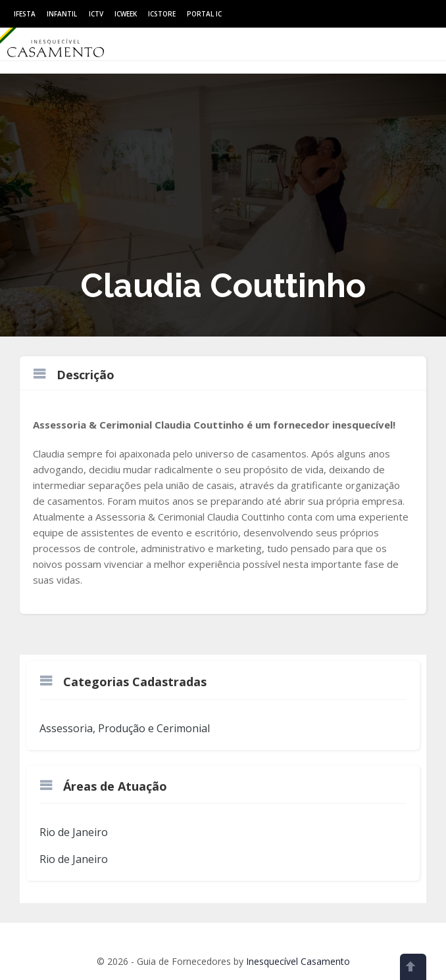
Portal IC (204, 14)
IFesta (25, 14)
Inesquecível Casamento (298, 961)
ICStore (162, 14)
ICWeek (126, 14)
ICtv (96, 14)
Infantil (62, 14)
